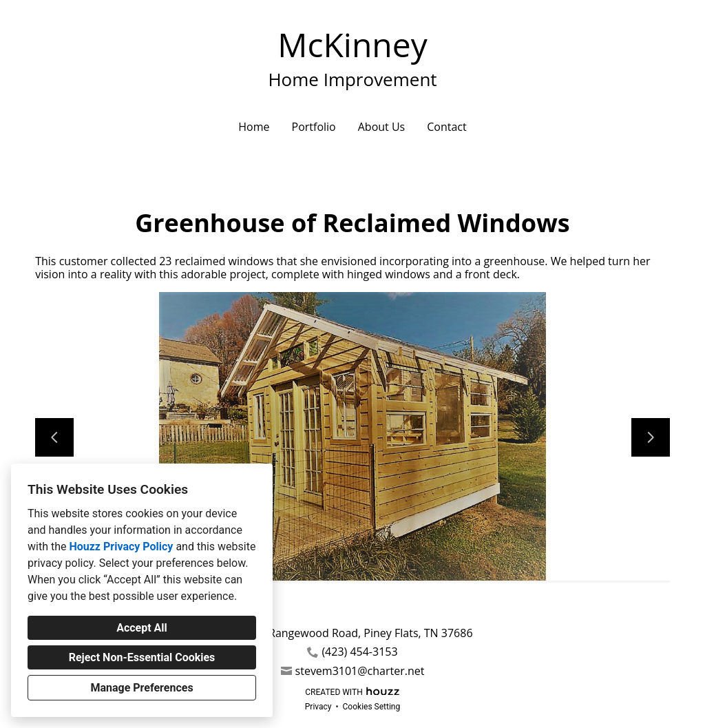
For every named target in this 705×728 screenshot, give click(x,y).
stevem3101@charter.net (360, 671)
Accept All (142, 628)
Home (254, 127)
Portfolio (314, 127)
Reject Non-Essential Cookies (142, 657)
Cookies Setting (372, 707)
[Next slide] (651, 437)
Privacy (318, 707)
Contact (446, 127)
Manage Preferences (141, 688)
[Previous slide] (54, 437)
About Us (382, 127)
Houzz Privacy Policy (121, 547)
